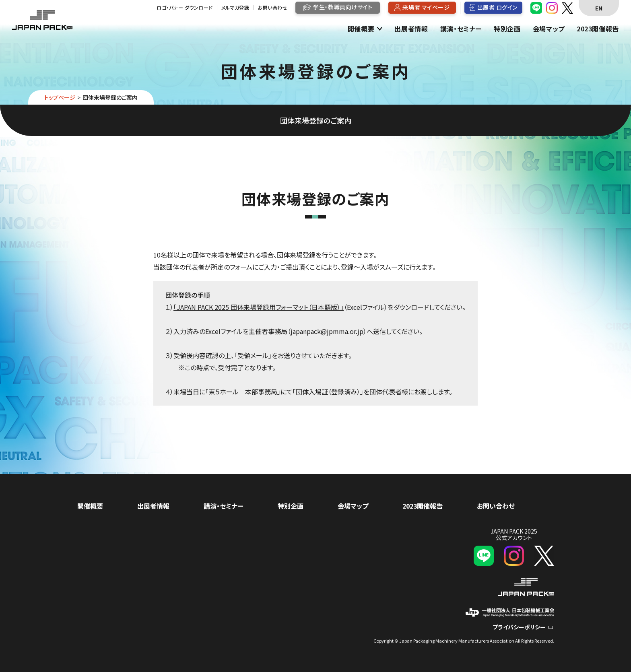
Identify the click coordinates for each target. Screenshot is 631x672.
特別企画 (507, 29)
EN (599, 8)
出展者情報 (411, 29)
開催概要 (361, 29)
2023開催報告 (598, 29)
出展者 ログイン (497, 7)
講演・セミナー (461, 29)
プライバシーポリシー (523, 627)
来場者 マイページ (426, 7)
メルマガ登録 (235, 8)
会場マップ (549, 29)
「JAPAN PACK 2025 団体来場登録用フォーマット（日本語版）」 (259, 307)
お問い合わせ (272, 8)
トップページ (60, 97)
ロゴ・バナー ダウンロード (185, 8)
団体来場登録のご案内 (316, 120)
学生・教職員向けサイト (343, 7)
